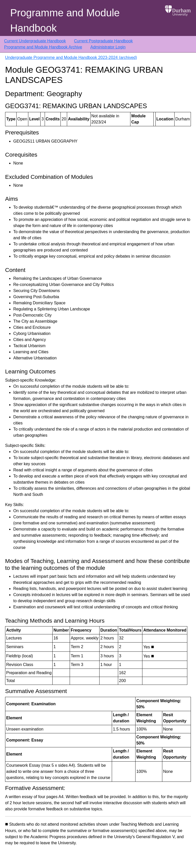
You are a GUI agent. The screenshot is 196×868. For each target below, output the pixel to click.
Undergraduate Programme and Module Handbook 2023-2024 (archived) (71, 58)
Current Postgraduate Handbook (103, 41)
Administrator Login (108, 47)
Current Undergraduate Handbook (35, 41)
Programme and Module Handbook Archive (43, 47)
